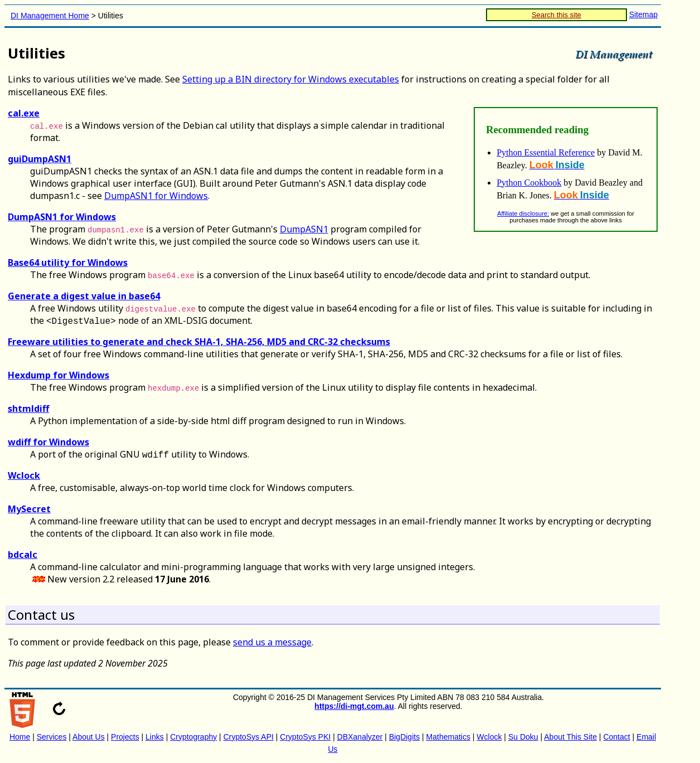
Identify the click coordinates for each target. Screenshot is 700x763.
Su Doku (523, 737)
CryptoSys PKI (305, 737)
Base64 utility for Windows (68, 263)
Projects (125, 737)
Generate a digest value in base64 (84, 296)
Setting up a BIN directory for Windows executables (291, 79)
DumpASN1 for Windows (156, 196)
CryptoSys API (249, 737)
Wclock (24, 475)
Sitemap (643, 14)
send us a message (272, 642)
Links (155, 737)
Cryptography (193, 737)
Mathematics (448, 737)
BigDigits (404, 737)
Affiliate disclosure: (523, 213)
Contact (616, 737)
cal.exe (24, 113)
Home (20, 737)
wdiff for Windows (48, 442)
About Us (89, 737)
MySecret (29, 509)
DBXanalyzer (360, 737)
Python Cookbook (529, 183)
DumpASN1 (304, 229)
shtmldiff (28, 409)
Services (52, 737)
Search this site (556, 15)
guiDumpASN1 (40, 159)
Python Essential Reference (546, 152)
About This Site (570, 737)
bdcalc (23, 555)
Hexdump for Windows (59, 375)
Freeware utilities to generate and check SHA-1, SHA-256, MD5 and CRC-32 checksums (199, 342)
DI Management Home (50, 16)
